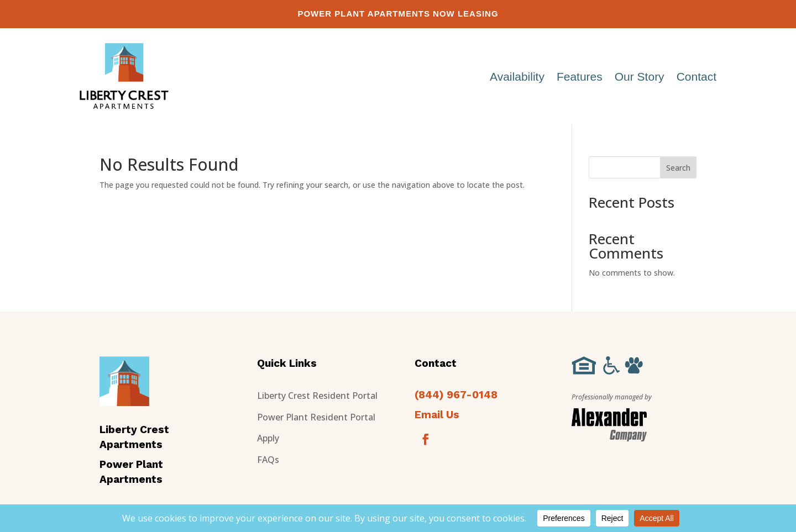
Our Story (640, 77)
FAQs (268, 460)
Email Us (437, 415)
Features (580, 77)
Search (678, 168)
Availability (517, 77)
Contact (696, 77)
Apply (268, 438)
